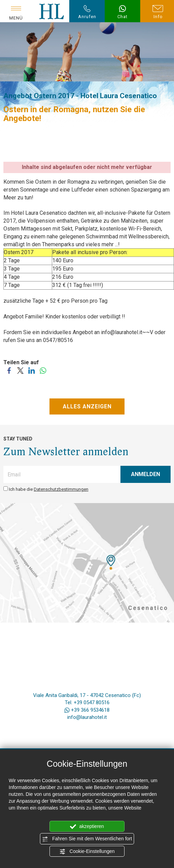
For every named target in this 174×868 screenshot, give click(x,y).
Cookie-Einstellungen (87, 852)
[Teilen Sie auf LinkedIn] (32, 374)
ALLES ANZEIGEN (87, 406)
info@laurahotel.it (87, 717)
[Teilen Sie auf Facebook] (9, 374)
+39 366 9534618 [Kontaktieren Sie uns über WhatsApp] (87, 710)
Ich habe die (49, 489)
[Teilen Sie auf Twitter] (20, 374)
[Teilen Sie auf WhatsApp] (43, 374)
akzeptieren (87, 827)
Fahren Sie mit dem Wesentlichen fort (87, 839)
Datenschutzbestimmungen (61, 489)
